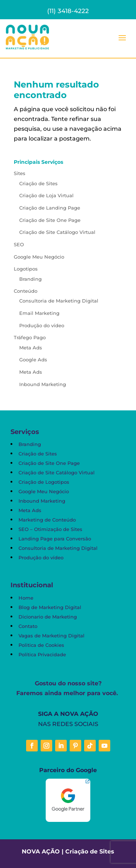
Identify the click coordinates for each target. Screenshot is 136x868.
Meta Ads (31, 348)
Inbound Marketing (43, 384)
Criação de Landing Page (50, 208)
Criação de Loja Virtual (46, 195)
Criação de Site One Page (50, 220)
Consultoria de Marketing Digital (59, 301)
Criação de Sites (38, 183)
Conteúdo (26, 291)
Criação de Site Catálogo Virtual (57, 232)
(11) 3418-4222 (68, 11)
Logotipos (26, 269)
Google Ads (33, 360)
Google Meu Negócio (39, 257)
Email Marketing (39, 313)
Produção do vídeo (42, 325)
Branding (30, 279)
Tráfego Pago (30, 337)
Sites (20, 173)
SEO (19, 244)
